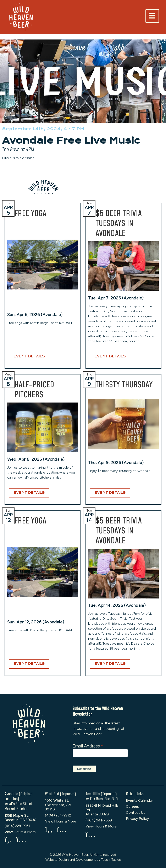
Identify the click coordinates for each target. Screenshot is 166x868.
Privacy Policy (137, 818)
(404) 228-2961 (17, 826)
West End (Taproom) (60, 794)
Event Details (29, 356)
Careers (132, 806)
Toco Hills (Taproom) (101, 794)
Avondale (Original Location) (19, 797)
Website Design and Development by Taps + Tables (83, 860)
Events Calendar (139, 800)
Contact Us (136, 812)
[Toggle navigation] (152, 16)
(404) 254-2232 (58, 815)
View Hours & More (20, 832)
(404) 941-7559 (99, 820)
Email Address (88, 746)
